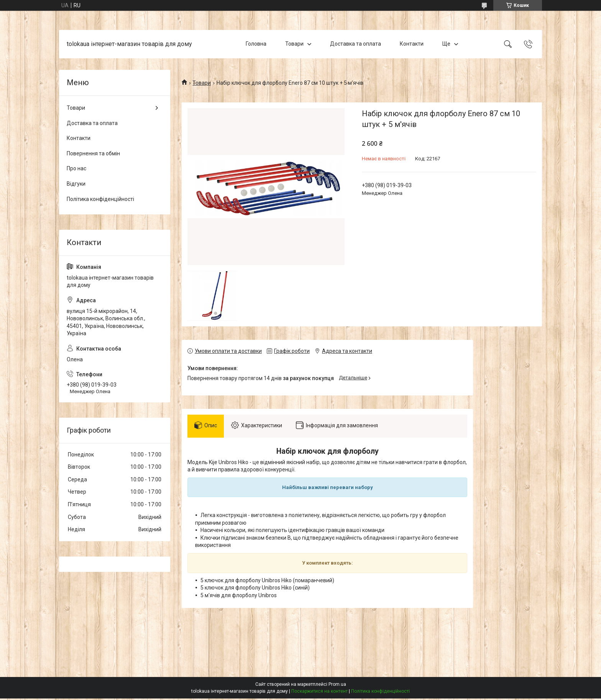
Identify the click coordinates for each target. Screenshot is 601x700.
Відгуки (76, 184)
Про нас (76, 168)
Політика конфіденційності (100, 199)
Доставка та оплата (356, 44)
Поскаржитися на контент (319, 693)
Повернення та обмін (93, 153)
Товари (294, 44)
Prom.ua (337, 686)
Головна (256, 44)
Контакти (412, 44)
